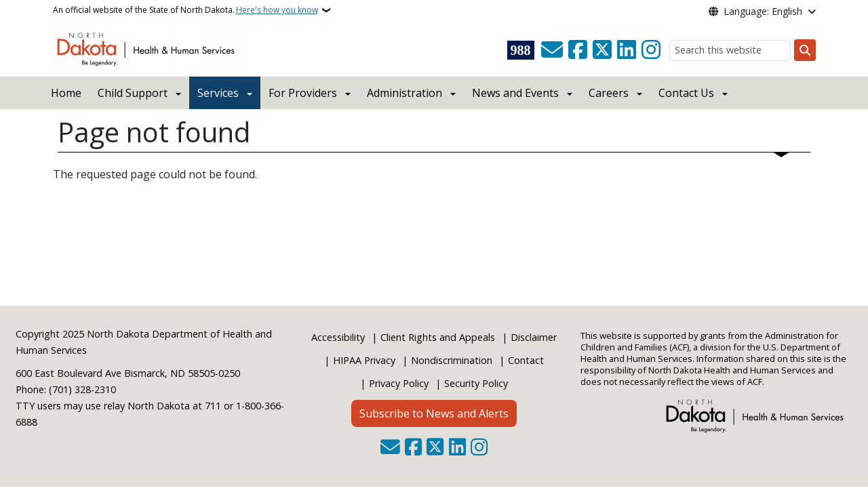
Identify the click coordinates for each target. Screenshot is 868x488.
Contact (526, 360)
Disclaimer (534, 337)
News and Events (515, 93)
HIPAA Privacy (364, 360)
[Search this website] (730, 50)
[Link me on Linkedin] (627, 50)
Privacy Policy (399, 383)
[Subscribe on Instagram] (651, 50)
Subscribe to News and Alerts (434, 413)
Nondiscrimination (452, 360)
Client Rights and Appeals (438, 337)
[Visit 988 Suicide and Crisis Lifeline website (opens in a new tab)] (521, 50)
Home (66, 93)
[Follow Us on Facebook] (578, 50)
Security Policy (476, 383)
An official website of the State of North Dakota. (185, 10)
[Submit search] (805, 50)
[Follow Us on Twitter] (602, 50)
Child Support (133, 93)
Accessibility (338, 337)
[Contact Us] (552, 50)
